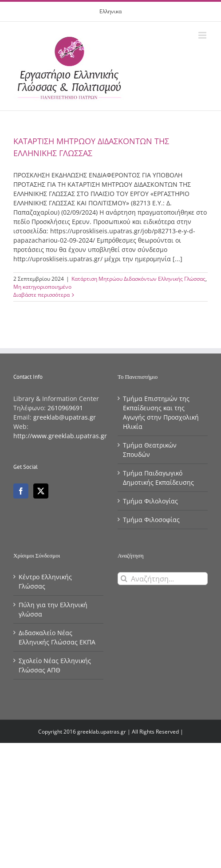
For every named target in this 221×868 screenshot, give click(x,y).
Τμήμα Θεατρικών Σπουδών (150, 450)
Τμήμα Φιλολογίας (150, 501)
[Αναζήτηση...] (163, 579)
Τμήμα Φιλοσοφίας (151, 520)
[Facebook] (21, 491)
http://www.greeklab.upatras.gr (60, 436)
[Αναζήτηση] (124, 579)
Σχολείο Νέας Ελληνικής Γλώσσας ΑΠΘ (55, 665)
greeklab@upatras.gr (65, 417)
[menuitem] (110, 12)
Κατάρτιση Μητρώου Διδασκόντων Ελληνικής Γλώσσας (138, 279)
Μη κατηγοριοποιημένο (42, 287)
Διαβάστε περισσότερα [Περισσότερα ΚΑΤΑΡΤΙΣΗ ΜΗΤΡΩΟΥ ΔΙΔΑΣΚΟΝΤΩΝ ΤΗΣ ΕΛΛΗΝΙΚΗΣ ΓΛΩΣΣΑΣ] (41, 295)
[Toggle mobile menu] (203, 35)
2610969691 (65, 408)
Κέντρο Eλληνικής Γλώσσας (45, 581)
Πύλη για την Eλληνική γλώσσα (53, 609)
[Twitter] (41, 491)
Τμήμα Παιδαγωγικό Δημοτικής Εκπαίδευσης (158, 478)
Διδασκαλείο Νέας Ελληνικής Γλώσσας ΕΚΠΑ (57, 637)
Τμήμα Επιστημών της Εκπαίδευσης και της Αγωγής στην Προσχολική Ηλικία (161, 412)
